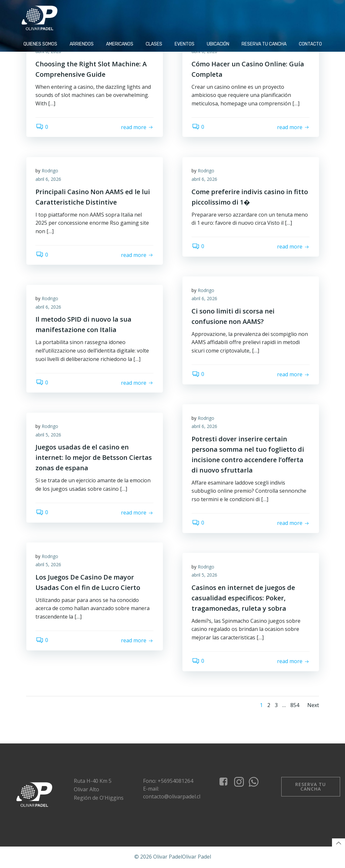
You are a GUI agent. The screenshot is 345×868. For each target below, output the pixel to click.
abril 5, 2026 (49, 435)
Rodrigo (51, 171)
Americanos (120, 43)
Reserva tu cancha (264, 43)
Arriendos (82, 43)
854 (295, 705)
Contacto (310, 43)
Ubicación (218, 43)
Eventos (185, 43)
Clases (154, 43)
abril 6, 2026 (49, 52)
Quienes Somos (40, 43)
